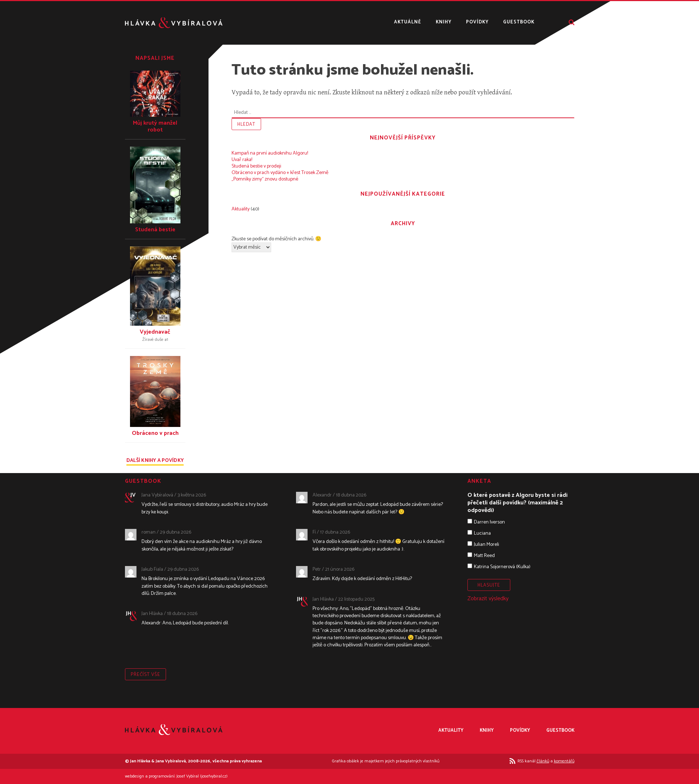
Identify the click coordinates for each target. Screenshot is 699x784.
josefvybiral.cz (214, 776)
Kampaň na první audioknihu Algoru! (270, 153)
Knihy (444, 23)
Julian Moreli (487, 545)
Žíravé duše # (155, 340)
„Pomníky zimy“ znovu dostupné (265, 179)
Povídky (477, 23)
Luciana (482, 533)
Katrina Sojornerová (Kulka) (502, 567)
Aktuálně (408, 23)
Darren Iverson (489, 522)
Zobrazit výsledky (488, 599)
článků (543, 761)
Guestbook (519, 23)
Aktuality (241, 209)
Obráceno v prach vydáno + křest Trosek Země (280, 173)
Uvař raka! (242, 160)
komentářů (564, 761)
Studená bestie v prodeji (256, 166)
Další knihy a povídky (155, 462)
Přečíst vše (145, 675)
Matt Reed (484, 556)
